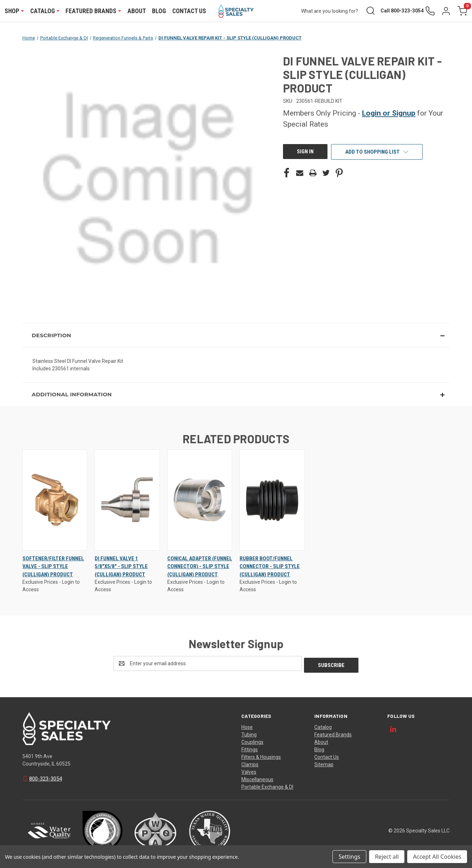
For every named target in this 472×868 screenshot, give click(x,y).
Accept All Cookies (437, 857)
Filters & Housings (261, 756)
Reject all (387, 857)
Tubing (249, 734)
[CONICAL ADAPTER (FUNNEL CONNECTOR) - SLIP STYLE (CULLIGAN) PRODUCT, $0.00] (200, 500)
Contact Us (189, 11)
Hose (247, 726)
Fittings (250, 748)
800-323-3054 (46, 778)
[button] (236, 336)
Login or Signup (389, 113)
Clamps (250, 763)
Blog (159, 11)
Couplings (252, 741)
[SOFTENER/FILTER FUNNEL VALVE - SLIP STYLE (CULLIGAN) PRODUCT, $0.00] (55, 500)
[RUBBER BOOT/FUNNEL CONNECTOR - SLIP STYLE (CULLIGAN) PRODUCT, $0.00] (272, 500)
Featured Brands (94, 11)
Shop (15, 11)
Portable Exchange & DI (267, 786)
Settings (349, 857)
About (137, 11)
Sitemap (324, 763)
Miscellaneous (257, 778)
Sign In (305, 152)
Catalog (45, 11)
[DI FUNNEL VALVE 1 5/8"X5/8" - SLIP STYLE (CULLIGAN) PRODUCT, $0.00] (127, 500)
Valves (249, 771)
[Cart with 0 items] (462, 11)
